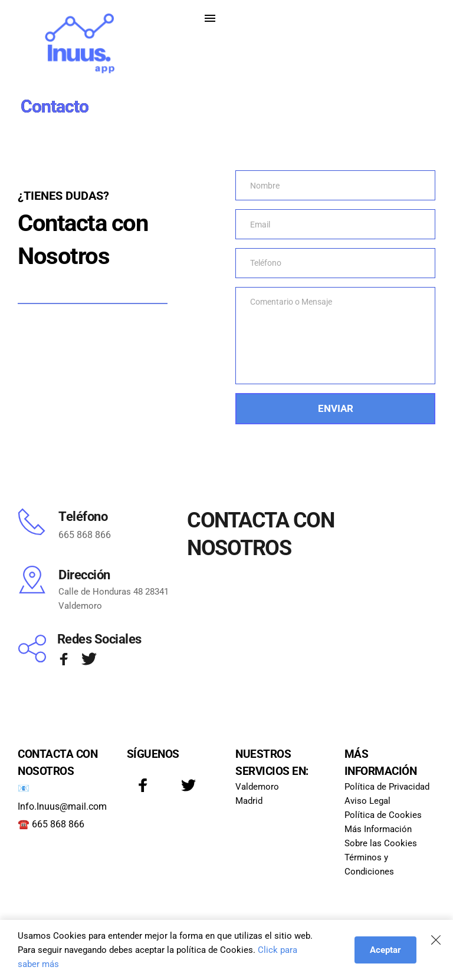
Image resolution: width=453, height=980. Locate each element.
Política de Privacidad (387, 787)
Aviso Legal (369, 801)
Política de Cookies (383, 816)
